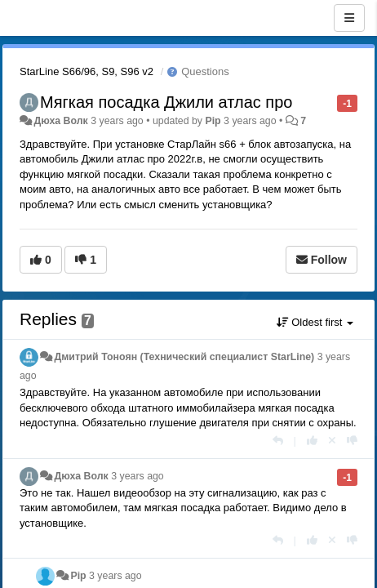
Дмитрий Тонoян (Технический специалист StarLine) (184, 357)
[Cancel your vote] (332, 441)
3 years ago (137, 476)
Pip (213, 121)
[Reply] (278, 441)
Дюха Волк (60, 121)
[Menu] (349, 18)
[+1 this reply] (312, 441)
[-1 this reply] (352, 441)
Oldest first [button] (315, 322)
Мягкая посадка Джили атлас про (166, 102)
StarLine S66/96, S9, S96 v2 (86, 71)
